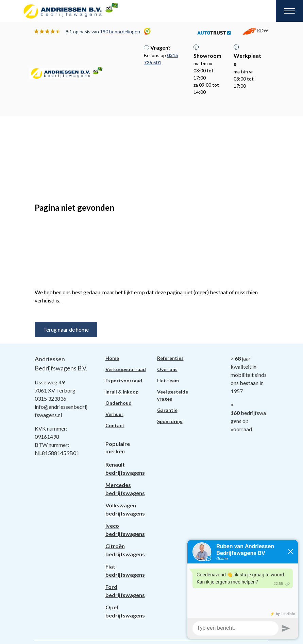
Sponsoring (170, 421)
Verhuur (114, 414)
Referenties (170, 358)
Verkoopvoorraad (126, 369)
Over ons (167, 369)
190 (120, 31)
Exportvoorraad (124, 380)
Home (112, 358)
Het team (168, 380)
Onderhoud (119, 403)
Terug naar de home (66, 329)
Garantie (167, 410)
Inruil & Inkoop (122, 392)
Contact (115, 425)
